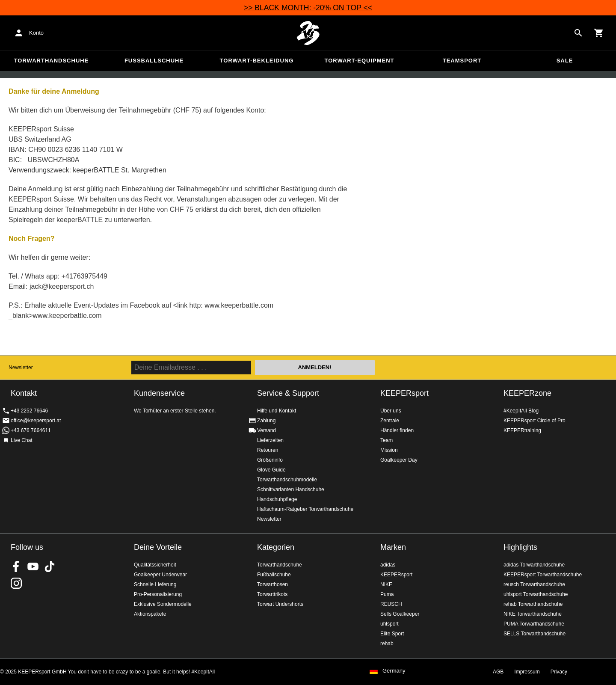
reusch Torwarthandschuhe (534, 584)
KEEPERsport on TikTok (50, 566)
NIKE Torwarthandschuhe (533, 614)
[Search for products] (578, 33)
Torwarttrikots (272, 594)
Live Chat (22, 440)
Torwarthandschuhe (52, 61)
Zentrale (390, 421)
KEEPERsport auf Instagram (16, 583)
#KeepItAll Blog (521, 411)
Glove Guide (271, 470)
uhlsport (389, 624)
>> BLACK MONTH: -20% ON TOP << (308, 8)
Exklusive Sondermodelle (163, 604)
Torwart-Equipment (359, 61)
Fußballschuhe (154, 61)
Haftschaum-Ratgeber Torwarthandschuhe (305, 509)
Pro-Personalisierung (158, 594)
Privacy (559, 672)
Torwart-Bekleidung (257, 61)
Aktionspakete (150, 614)
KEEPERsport (404, 393)
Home (308, 33)
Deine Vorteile (158, 547)
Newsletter (21, 368)
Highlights (520, 547)
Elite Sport (392, 634)
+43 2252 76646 (29, 411)
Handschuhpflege (277, 499)
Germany (394, 671)
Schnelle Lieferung (155, 584)
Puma (387, 594)
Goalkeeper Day (399, 460)
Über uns (391, 411)
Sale (565, 61)
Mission (389, 450)
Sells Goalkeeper (400, 614)
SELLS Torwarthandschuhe (535, 634)
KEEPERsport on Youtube (33, 566)
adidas (388, 565)
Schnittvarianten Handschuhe (291, 489)
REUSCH (391, 604)
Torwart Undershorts (280, 604)
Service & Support (288, 393)
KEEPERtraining (522, 430)
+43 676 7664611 (31, 430)
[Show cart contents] (599, 33)
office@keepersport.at (36, 421)
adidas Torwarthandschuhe (534, 565)
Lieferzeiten (270, 440)
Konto (36, 33)
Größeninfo (270, 460)
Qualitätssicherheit (155, 565)
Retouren (268, 450)
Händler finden (397, 430)
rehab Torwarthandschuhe (533, 604)
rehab (387, 643)
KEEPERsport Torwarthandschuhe (543, 575)
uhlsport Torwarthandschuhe (536, 594)
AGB (498, 672)
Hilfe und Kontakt (277, 411)
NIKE (386, 584)
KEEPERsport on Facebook (16, 566)
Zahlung (266, 421)
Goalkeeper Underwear (160, 575)
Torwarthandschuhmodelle (287, 480)
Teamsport (462, 61)
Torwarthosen (272, 584)
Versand (267, 430)
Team (386, 440)
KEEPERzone (527, 393)
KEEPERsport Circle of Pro (535, 421)
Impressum (527, 672)
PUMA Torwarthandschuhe (534, 624)
